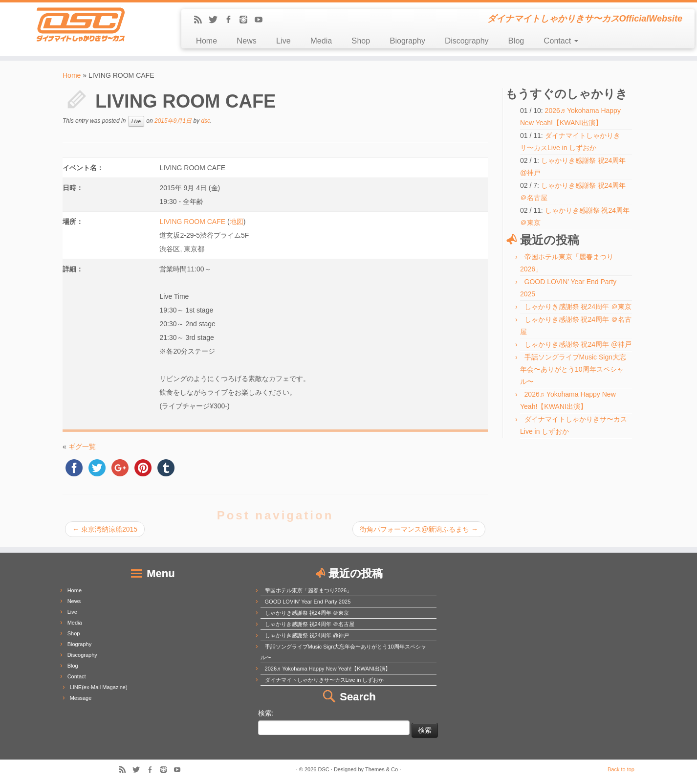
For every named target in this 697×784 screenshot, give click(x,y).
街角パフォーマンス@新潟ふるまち (419, 529)
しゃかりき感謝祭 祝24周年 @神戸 (578, 344)
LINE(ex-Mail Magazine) (99, 687)
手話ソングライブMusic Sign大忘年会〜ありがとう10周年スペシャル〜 (573, 369)
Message (81, 698)
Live (283, 41)
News (247, 41)
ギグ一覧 (82, 447)
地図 (237, 222)
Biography (407, 41)
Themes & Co (381, 769)
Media (321, 41)
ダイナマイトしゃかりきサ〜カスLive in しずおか (325, 680)
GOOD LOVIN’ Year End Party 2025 (308, 602)
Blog (516, 41)
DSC (324, 769)
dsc (206, 121)
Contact (561, 41)
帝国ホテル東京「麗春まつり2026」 (308, 590)
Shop (361, 41)
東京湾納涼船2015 (105, 529)
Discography (467, 41)
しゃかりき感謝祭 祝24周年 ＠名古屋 (310, 624)
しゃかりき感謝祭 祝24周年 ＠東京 (578, 307)
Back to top (621, 769)
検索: (266, 713)
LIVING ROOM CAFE (192, 222)
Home (207, 41)
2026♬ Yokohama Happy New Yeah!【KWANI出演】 (328, 669)
